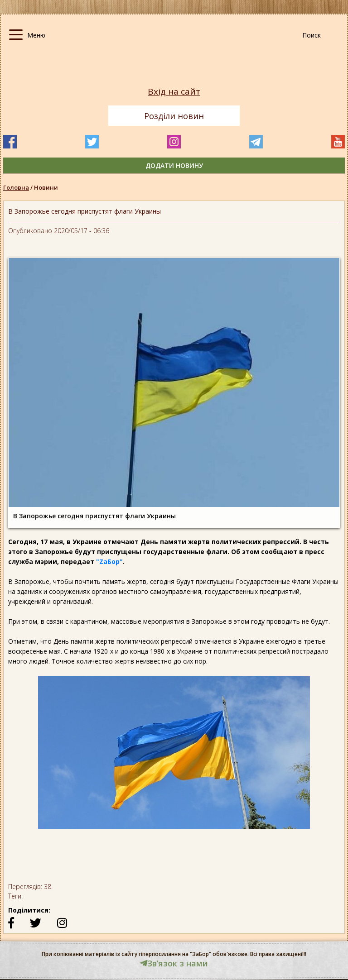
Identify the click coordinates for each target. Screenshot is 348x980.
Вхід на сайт (174, 92)
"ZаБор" (109, 562)
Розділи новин (174, 116)
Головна (16, 187)
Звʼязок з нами (174, 963)
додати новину (174, 165)
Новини (46, 187)
